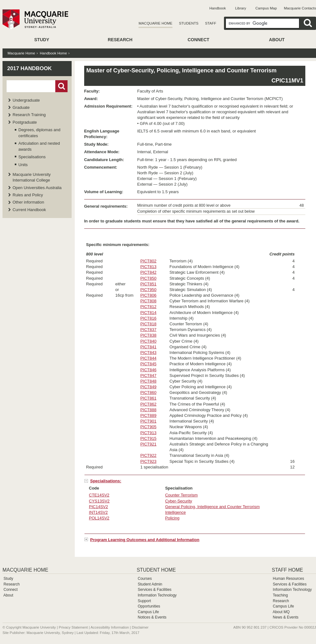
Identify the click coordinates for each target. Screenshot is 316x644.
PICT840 (148, 341)
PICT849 (148, 387)
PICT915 (148, 438)
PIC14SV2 (98, 507)
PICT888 (148, 410)
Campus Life (148, 612)
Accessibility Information (110, 627)
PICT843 (148, 353)
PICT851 (148, 284)
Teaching (280, 595)
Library (240, 8)
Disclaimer (140, 627)
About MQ (281, 612)
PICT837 (148, 330)
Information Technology (157, 595)
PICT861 (148, 398)
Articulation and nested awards (39, 146)
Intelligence (176, 512)
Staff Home (287, 570)
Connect (198, 40)
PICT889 (148, 415)
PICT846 (148, 370)
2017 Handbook (30, 68)
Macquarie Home (155, 23)
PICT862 (148, 404)
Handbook (218, 8)
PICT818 (148, 324)
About (277, 40)
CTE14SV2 (99, 495)
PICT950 (148, 290)
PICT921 (148, 444)
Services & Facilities (154, 590)
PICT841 (148, 347)
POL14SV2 (99, 518)
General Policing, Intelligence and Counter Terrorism (212, 507)
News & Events (286, 617)
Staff (211, 23)
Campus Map (266, 8)
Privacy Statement (73, 627)
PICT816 (148, 318)
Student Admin (150, 584)
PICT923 (148, 461)
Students (189, 23)
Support (144, 601)
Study (42, 40)
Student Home (156, 570)
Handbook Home (53, 53)
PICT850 (148, 278)
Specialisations (32, 157)
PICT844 (148, 358)
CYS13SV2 (99, 501)
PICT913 (148, 433)
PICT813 (148, 267)
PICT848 (148, 381)
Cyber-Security (179, 501)
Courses (145, 579)
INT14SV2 (98, 512)
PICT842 (148, 272)
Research (120, 40)
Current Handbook (29, 210)
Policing (172, 518)
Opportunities (149, 606)
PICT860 (148, 392)
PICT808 (148, 301)
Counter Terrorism (182, 495)
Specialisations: (106, 481)
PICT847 (148, 375)
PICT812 (148, 307)
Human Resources (289, 579)
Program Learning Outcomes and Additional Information (145, 540)
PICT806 (148, 295)
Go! (61, 86)
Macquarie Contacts (300, 8)
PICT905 (148, 427)
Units (23, 165)
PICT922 (148, 455)
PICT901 (148, 421)
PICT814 (148, 313)
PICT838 (148, 335)
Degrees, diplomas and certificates (40, 133)
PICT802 (148, 261)
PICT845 (148, 364)
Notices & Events (152, 617)
